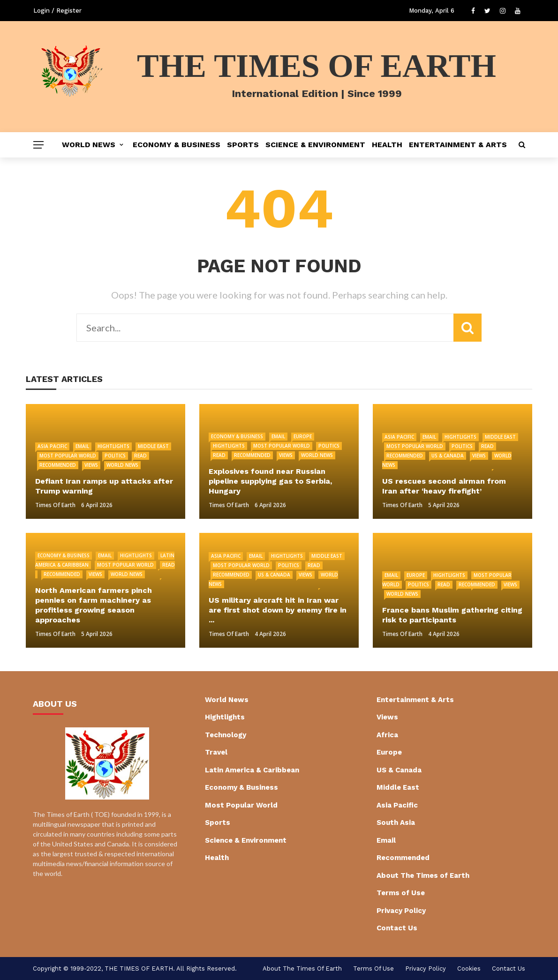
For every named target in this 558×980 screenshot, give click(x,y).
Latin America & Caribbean (252, 770)
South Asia (396, 823)
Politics (115, 456)
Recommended (58, 465)
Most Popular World (68, 456)
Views (91, 465)
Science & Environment (315, 145)
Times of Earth (55, 505)
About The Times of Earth (423, 875)
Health (387, 145)
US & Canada (448, 456)
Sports (243, 145)
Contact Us (397, 928)
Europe (303, 436)
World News (89, 145)
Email (82, 446)
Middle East (153, 446)
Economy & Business (177, 145)
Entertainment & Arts (458, 145)
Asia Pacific (52, 446)
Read (140, 456)
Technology (226, 735)
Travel (216, 752)
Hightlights (113, 446)
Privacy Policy (401, 911)
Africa (387, 735)
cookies (469, 969)
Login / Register (57, 11)
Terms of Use (401, 893)
